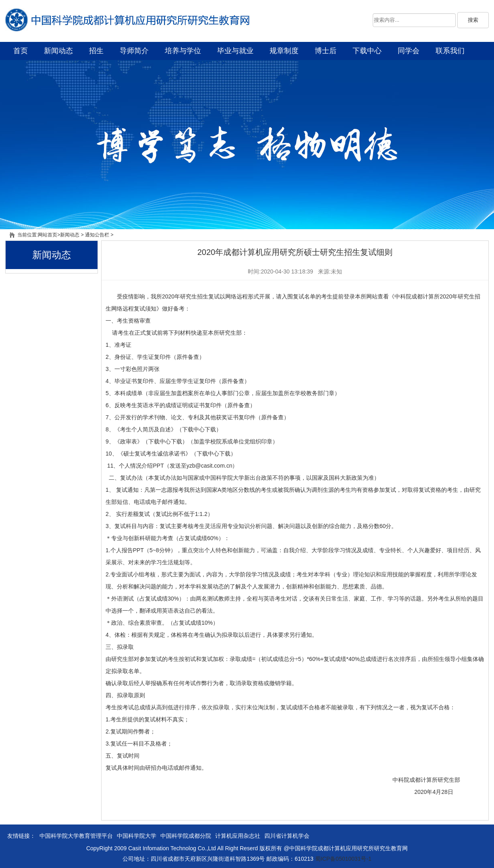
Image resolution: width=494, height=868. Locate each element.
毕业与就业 (235, 51)
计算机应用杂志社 (238, 836)
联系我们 (450, 51)
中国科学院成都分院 (186, 836)
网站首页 (48, 235)
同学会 (409, 51)
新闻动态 (58, 51)
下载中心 (367, 51)
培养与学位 (183, 51)
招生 (96, 51)
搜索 (473, 20)
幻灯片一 (247, 145)
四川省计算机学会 (287, 836)
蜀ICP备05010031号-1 (343, 859)
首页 (21, 51)
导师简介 (134, 51)
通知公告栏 (97, 235)
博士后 (326, 51)
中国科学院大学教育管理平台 (76, 836)
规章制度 (284, 51)
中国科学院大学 (137, 836)
